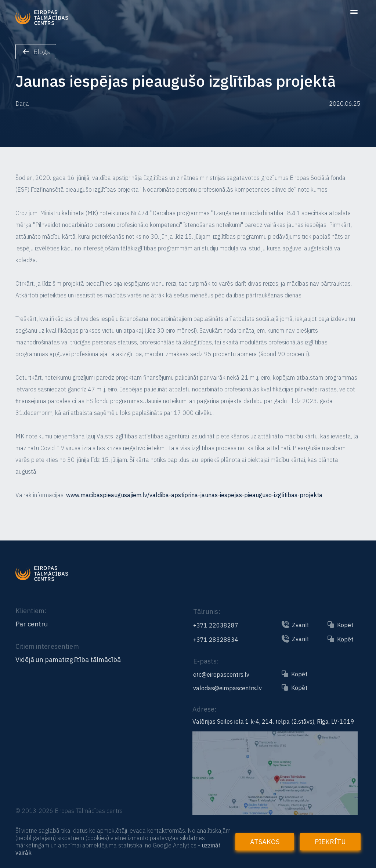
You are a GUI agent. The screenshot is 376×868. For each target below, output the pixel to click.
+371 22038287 (216, 625)
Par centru (32, 624)
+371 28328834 (216, 640)
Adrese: (205, 709)
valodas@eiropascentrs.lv (227, 688)
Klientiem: (31, 611)
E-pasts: (206, 661)
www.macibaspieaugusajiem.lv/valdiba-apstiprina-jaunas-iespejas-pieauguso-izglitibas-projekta (194, 495)
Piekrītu (330, 842)
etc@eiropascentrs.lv (221, 674)
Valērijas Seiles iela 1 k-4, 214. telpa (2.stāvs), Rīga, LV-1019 (273, 721)
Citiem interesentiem (47, 646)
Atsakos (265, 842)
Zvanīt (300, 625)
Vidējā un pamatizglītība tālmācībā (68, 660)
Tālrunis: (207, 612)
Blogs (37, 52)
